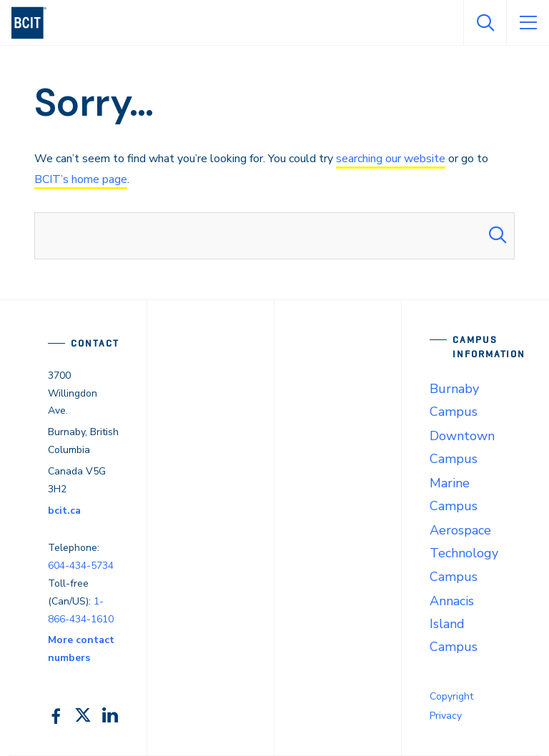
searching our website (391, 159)
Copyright (451, 696)
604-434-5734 (81, 566)
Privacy (446, 716)
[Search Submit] (498, 236)
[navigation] (35, 23)
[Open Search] (485, 23)
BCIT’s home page (81, 179)
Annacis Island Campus (454, 624)
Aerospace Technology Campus (464, 553)
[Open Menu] (528, 23)
